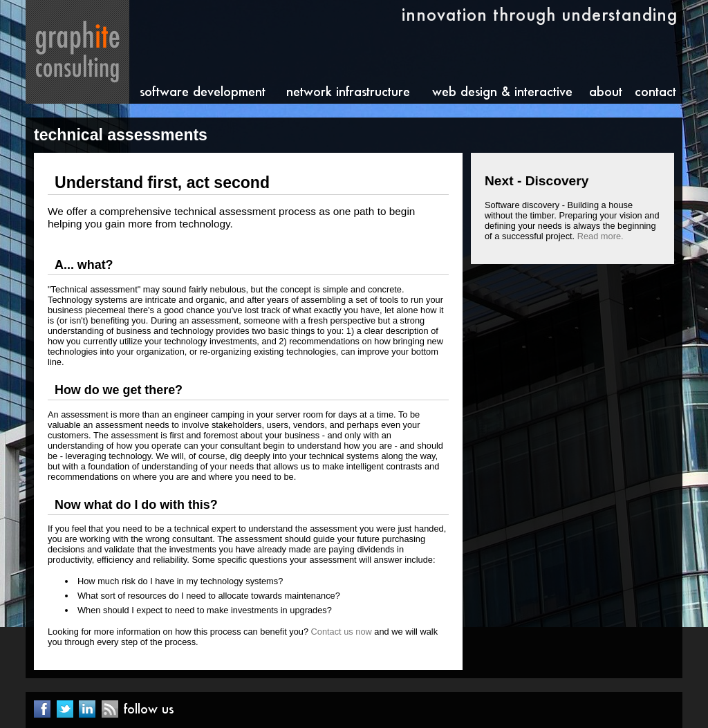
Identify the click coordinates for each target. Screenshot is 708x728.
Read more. (600, 236)
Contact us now (342, 632)
